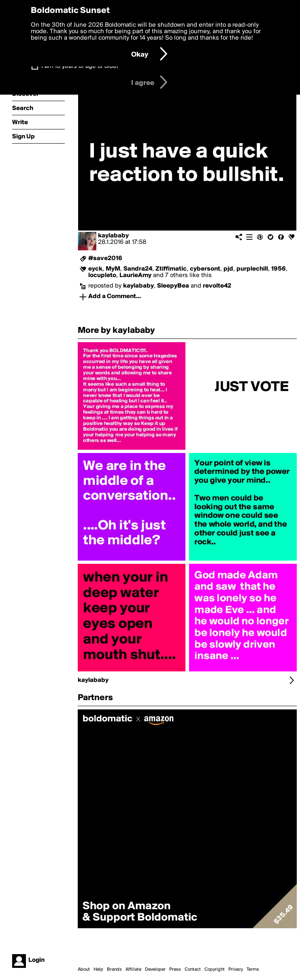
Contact (193, 969)
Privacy (236, 969)
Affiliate (133, 969)
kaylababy (113, 236)
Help (98, 969)
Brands (114, 969)
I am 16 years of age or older (80, 66)
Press (175, 969)
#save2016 (105, 258)
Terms (253, 969)
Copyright (215, 969)
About (84, 969)
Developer (155, 969)
